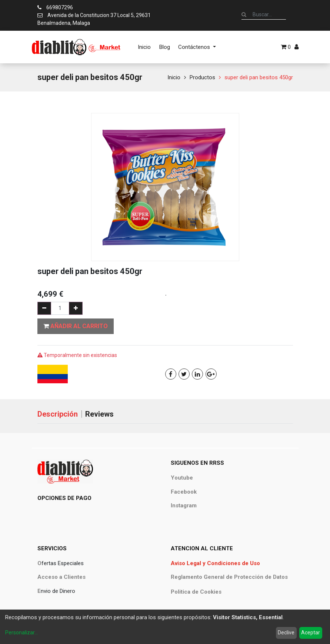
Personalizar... (21, 633)
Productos (202, 77)
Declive (286, 633)
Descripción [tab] (58, 414)
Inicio (174, 77)
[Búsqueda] (244, 14)
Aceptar (311, 633)
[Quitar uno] (44, 308)
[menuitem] (144, 47)
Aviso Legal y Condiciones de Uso (215, 563)
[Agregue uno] (76, 308)
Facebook (184, 492)
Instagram (184, 505)
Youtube (182, 478)
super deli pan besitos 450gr (259, 77)
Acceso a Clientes (61, 577)
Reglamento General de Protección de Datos (229, 577)
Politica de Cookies (196, 592)
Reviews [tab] (99, 414)
